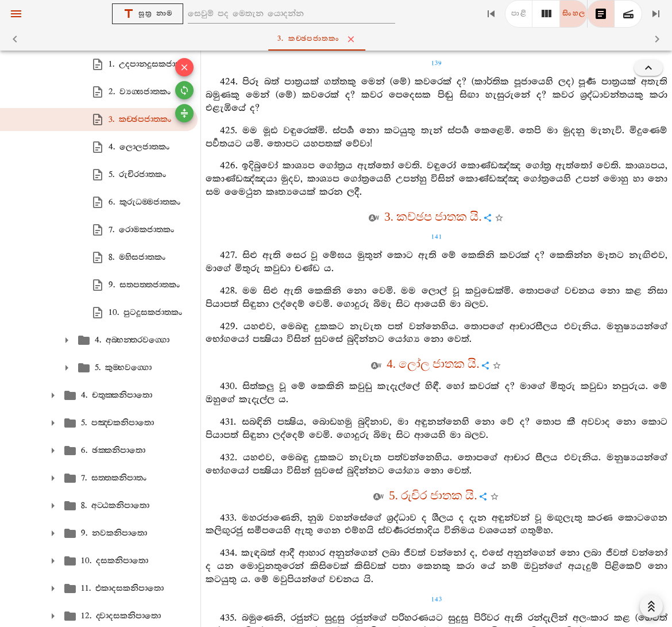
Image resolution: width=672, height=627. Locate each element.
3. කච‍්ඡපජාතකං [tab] (339, 39)
